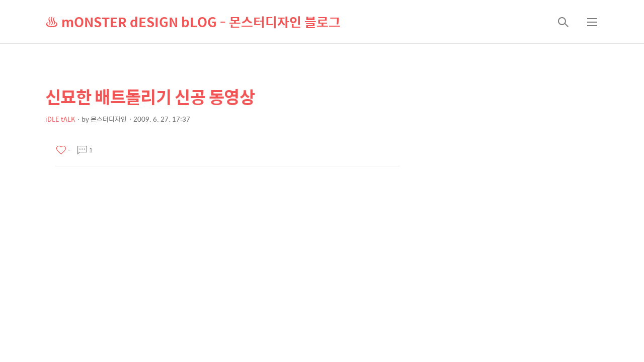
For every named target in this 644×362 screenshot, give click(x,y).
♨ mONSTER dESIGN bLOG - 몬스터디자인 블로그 (193, 22)
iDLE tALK (60, 119)
